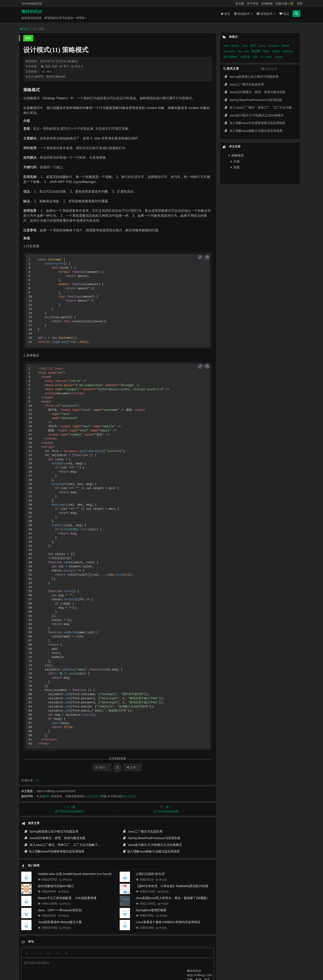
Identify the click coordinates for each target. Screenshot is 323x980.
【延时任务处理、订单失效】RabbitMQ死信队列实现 (172, 886)
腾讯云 (113, 964)
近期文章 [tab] (269, 69)
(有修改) (73, 61)
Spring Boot (274, 46)
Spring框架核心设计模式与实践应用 (51, 831)
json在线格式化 (97, 957)
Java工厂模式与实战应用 (142, 831)
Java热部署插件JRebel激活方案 (60, 922)
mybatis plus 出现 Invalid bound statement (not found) (75, 874)
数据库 (256, 51)
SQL (256, 57)
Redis (267, 51)
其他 (240, 51)
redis (247, 51)
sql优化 (246, 57)
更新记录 (125, 957)
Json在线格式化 (32, 4)
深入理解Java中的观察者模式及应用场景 (54, 851)
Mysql (285, 46)
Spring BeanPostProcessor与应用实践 (151, 838)
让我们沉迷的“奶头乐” (151, 874)
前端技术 (243, 15)
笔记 (284, 15)
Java (226, 46)
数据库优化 (288, 51)
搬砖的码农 (32, 13)
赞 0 (64, 66)
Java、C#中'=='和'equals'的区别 (60, 910)
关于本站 (253, 4)
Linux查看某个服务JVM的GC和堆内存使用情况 (168, 922)
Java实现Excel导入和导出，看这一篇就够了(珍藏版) (172, 898)
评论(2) (63, 892)
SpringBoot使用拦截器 (151, 910)
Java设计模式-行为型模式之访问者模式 (152, 845)
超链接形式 (94, 796)
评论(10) (66, 880)
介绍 (235, 161)
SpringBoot (231, 57)
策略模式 (236, 155)
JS (262, 57)
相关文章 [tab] (231, 68)
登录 (300, 4)
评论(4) (65, 904)
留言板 (240, 4)
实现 (235, 167)
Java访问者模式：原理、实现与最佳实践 (55, 838)
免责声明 (155, 957)
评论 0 (77, 66)
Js (34, 29)
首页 (225, 15)
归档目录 (140, 957)
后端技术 (266, 15)
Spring (263, 46)
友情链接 (267, 4)
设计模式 (47, 72)
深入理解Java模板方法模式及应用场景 (151, 851)
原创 (28, 38)
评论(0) (161, 880)
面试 (254, 46)
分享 (131, 767)
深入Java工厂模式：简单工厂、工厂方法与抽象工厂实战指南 (68, 845)
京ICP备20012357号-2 (131, 964)
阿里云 (103, 964)
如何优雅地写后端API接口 (56, 886)
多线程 (276, 51)
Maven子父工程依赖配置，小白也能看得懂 (67, 898)
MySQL (236, 46)
